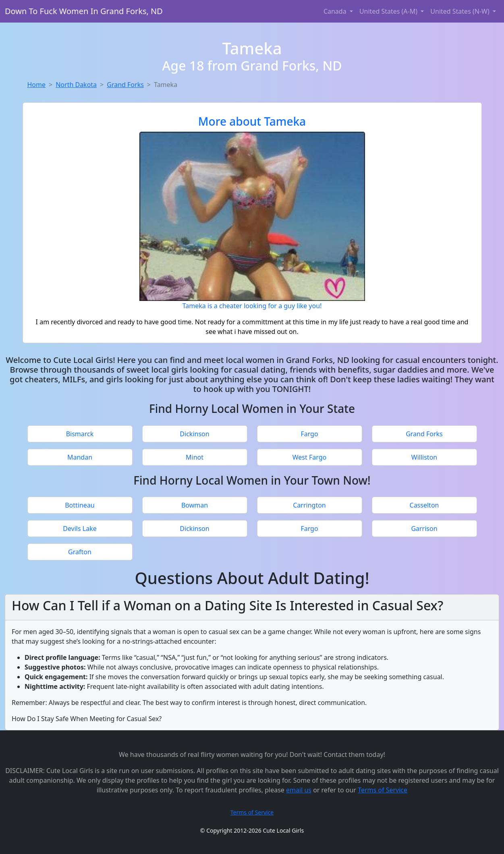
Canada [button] (336, 11)
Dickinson (194, 434)
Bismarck (80, 434)
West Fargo (309, 457)
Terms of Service (383, 790)
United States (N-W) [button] (461, 11)
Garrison (424, 529)
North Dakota (76, 85)
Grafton (80, 552)
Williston (424, 457)
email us (299, 790)
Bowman (195, 505)
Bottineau (80, 505)
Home (37, 85)
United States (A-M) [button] (389, 11)
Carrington (309, 505)
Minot (195, 457)
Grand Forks (125, 85)
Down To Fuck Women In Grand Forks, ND (84, 11)
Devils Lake (80, 529)
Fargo (309, 434)
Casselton (424, 505)
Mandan (80, 457)
